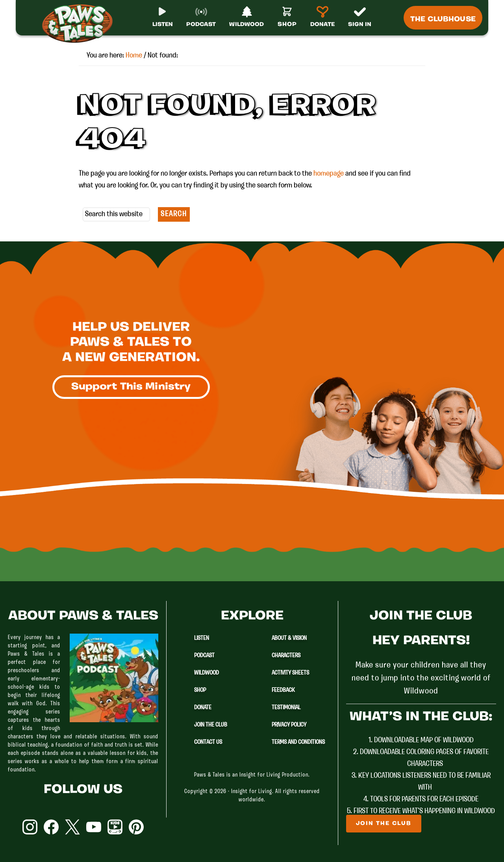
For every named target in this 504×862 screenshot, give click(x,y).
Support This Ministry (131, 387)
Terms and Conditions (298, 742)
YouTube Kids (115, 827)
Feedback (283, 690)
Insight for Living (252, 792)
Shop (200, 690)
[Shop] (287, 20)
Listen (202, 638)
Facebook (51, 827)
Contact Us (208, 742)
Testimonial (286, 708)
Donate (203, 708)
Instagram (30, 827)
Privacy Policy (289, 725)
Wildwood (207, 673)
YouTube (94, 827)
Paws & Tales (81, 24)
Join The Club (211, 725)
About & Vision (289, 638)
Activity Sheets (290, 673)
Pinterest (136, 827)
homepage (329, 174)
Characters (286, 656)
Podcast (204, 656)
